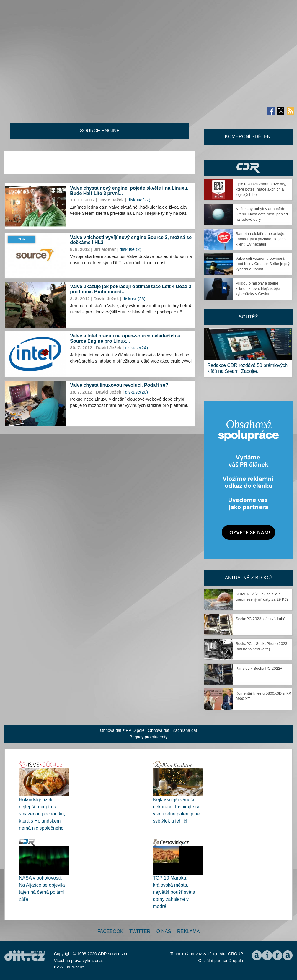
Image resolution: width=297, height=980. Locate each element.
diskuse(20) (136, 392)
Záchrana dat (185, 730)
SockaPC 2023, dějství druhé (260, 619)
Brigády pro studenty (148, 737)
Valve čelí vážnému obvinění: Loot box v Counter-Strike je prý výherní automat (263, 264)
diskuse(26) (134, 299)
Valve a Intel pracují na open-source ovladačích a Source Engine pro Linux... (125, 338)
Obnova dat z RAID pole (122, 730)
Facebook (110, 931)
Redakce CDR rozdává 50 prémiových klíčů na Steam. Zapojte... (247, 368)
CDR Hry (248, 168)
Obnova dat (159, 730)
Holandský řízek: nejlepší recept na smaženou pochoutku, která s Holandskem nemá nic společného (42, 814)
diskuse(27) (139, 200)
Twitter (140, 931)
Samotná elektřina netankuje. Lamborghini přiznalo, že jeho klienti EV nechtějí (261, 239)
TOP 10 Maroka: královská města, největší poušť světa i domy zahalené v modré (175, 892)
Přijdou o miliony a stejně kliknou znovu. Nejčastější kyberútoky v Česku (258, 289)
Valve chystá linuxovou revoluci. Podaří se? (119, 385)
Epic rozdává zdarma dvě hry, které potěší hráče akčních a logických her (261, 189)
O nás (164, 931)
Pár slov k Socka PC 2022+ (259, 668)
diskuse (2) (130, 249)
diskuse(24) (136, 348)
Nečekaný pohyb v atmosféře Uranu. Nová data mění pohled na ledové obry (262, 214)
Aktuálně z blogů (248, 578)
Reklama (188, 931)
